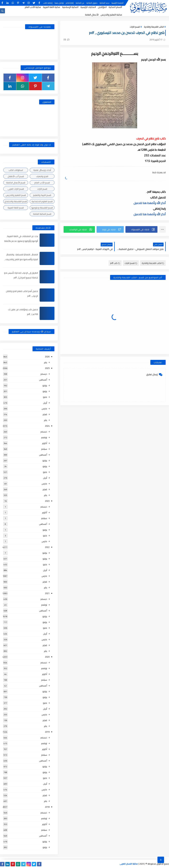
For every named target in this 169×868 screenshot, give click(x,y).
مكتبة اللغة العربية (51, 7)
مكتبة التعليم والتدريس (111, 15)
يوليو (45, 385)
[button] (141, 229)
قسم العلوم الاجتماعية (42, 201)
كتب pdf (115, 263)
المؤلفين (102, 7)
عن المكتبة (80, 3)
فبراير (45, 414)
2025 (47, 368)
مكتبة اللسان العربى (129, 864)
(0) (67, 39)
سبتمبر (44, 449)
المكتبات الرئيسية (88, 7)
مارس (44, 409)
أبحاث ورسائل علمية (42, 170)
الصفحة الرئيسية (118, 3)
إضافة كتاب (48, 3)
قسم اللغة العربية (16, 208)
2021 (47, 593)
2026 (47, 357)
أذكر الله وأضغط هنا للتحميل (150, 203)
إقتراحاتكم (70, 3)
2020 (47, 657)
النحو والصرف (42, 176)
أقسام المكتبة (115, 7)
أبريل (45, 403)
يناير (45, 362)
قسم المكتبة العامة (42, 214)
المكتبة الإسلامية (70, 7)
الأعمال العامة (92, 15)
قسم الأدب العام (42, 183)
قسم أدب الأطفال (16, 176)
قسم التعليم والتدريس (16, 195)
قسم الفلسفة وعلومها (42, 208)
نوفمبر (44, 437)
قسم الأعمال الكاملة (16, 183)
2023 (47, 501)
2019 (47, 732)
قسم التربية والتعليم (42, 195)
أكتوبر (45, 443)
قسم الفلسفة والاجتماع (16, 201)
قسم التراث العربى (16, 189)
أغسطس (43, 380)
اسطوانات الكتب (16, 170)
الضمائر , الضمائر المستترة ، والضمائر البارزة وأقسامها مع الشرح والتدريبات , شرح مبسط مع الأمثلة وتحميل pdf (21, 259)
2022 (47, 547)
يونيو (45, 391)
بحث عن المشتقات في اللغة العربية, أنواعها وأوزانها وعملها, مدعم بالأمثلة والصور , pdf (21, 241)
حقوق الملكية (92, 3)
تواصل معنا (59, 3)
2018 (47, 807)
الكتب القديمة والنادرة (154, 27)
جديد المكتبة (105, 3)
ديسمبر (44, 374)
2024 (47, 426)
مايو (45, 397)
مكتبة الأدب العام (33, 7)
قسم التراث (135, 27)
